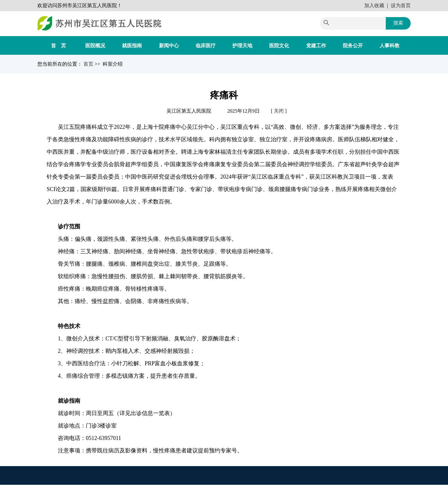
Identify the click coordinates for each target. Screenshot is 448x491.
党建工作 (316, 46)
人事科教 (390, 46)
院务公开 (353, 46)
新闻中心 (169, 46)
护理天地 (242, 46)
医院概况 (95, 46)
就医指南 (132, 46)
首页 (89, 64)
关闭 (279, 111)
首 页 (58, 46)
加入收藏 (374, 5)
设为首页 (401, 5)
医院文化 (279, 46)
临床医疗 (206, 46)
